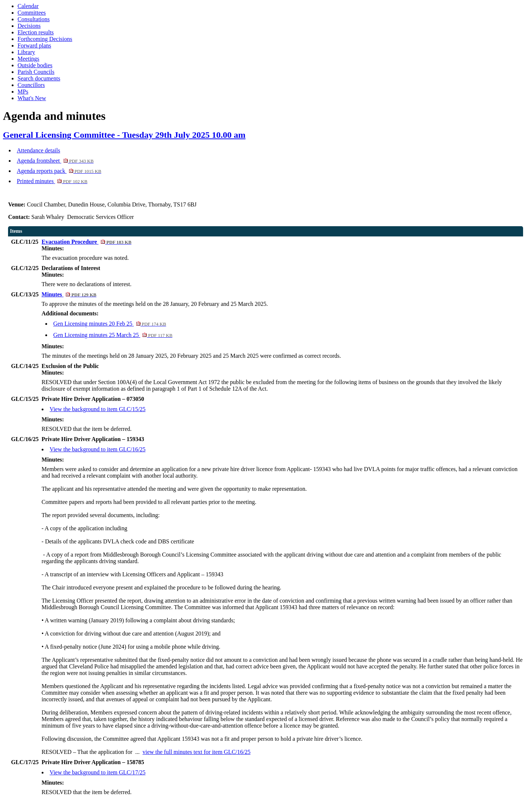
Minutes (69, 294)
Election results (36, 32)
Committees (32, 13)
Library (26, 52)
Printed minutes (52, 181)
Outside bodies (35, 65)
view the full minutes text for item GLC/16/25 (197, 752)
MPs (23, 92)
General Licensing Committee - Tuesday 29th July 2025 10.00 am (124, 135)
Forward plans (34, 45)
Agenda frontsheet (55, 161)
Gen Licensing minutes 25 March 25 (113, 335)
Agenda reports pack (59, 171)
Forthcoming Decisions (45, 39)
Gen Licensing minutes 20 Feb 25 (110, 324)
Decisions (29, 26)
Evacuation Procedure (87, 242)
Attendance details (39, 150)
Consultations (34, 19)
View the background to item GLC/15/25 (98, 409)
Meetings (28, 59)
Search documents (39, 78)
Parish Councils (36, 72)
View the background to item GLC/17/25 (98, 772)
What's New (32, 98)
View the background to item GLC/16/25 (98, 449)
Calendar (28, 6)
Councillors (31, 85)
